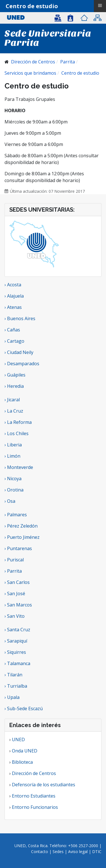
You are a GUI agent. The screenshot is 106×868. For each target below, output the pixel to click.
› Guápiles (15, 375)
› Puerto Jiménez (22, 537)
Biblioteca (22, 762)
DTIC (97, 852)
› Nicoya (13, 479)
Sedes (59, 852)
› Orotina (14, 490)
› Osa (10, 501)
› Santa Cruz (17, 630)
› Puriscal (14, 560)
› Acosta (13, 285)
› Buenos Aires (20, 318)
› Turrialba (16, 686)
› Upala (12, 697)
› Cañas (12, 330)
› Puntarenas (18, 548)
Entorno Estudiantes (34, 796)
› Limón (12, 456)
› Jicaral (12, 400)
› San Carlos (17, 582)
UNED (18, 739)
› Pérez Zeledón (21, 526)
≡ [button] (100, 5)
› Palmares (16, 515)
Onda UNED (25, 751)
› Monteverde (19, 467)
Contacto (40, 852)
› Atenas (13, 307)
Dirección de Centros (34, 773)
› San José (15, 594)
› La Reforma (18, 422)
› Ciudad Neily (19, 352)
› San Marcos (18, 605)
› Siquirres (15, 652)
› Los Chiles (17, 433)
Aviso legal (78, 852)
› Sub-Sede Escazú (24, 708)
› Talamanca (17, 663)
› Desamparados (22, 364)
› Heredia (14, 386)
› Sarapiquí (16, 641)
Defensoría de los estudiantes (44, 785)
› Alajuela (14, 296)
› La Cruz (14, 411)
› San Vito (15, 616)
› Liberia (13, 445)
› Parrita (13, 571)
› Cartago (14, 341)
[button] (59, 17)
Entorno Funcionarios (35, 807)
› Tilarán (13, 675)
